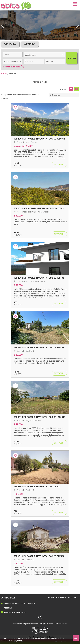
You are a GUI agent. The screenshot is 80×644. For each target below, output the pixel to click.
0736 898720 (8, 608)
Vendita (10, 44)
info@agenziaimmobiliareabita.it (15, 612)
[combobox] (44, 55)
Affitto (30, 44)
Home (51, 597)
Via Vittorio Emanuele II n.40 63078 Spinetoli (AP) (20, 604)
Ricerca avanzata (13, 67)
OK (76, 638)
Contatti (73, 597)
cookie (44, 638)
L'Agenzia (61, 597)
